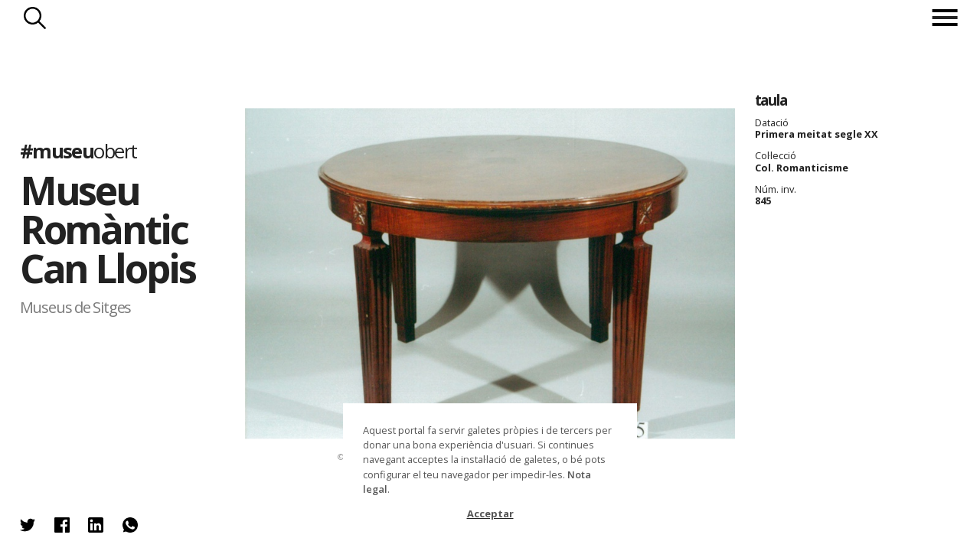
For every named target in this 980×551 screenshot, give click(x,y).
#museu (78, 151)
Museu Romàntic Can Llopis (108, 229)
